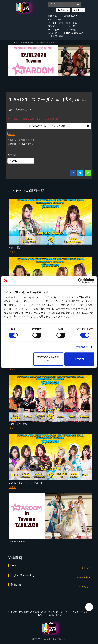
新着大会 (52, 16)
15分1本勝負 (15, 247)
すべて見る (83, 568)
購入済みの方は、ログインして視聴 (59, 126)
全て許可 (79, 359)
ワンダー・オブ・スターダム (62, 26)
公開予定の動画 (56, 36)
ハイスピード (55, 30)
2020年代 (71, 30)
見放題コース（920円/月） (21, 144)
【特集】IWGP (70, 16)
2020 (24, 43)
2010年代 (53, 33)
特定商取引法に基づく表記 (32, 612)
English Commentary (73, 33)
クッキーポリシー (81, 612)
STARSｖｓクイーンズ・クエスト (26, 483)
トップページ (14, 43)
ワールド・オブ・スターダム (62, 23)
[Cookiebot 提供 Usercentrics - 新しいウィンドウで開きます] (80, 281)
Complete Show (17, 542)
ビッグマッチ (55, 20)
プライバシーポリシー (59, 612)
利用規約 (13, 612)
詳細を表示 (82, 347)
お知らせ (42, 615)
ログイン (80, 10)
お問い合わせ (55, 615)
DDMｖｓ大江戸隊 (18, 424)
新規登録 (65, 10)
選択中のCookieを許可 (48, 359)
